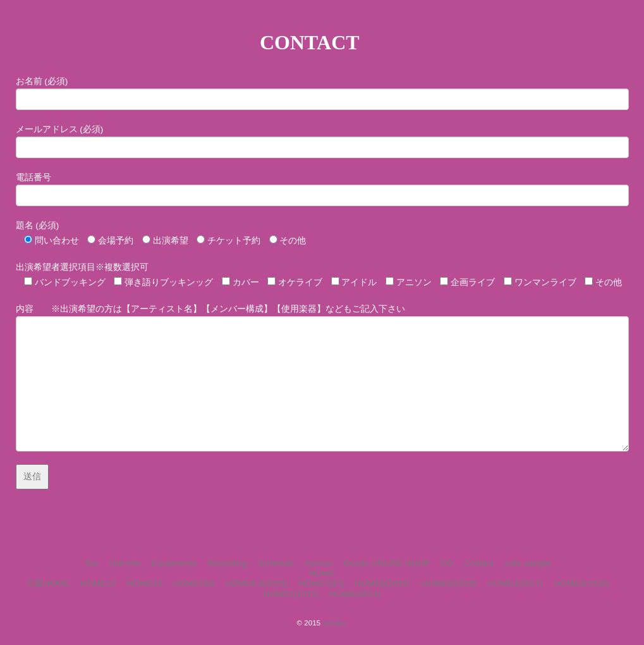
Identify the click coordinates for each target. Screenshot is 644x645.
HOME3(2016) (582, 583)
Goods (356, 563)
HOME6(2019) (382, 583)
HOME (322, 573)
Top (92, 563)
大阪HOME (48, 583)
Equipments (174, 563)
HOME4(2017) (515, 583)
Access (319, 563)
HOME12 (98, 583)
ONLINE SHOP (400, 563)
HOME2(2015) (291, 594)
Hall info (125, 563)
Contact (479, 563)
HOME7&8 (194, 583)
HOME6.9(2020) (256, 583)
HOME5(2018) (449, 583)
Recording (228, 563)
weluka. (335, 623)
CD (447, 563)
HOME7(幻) (321, 583)
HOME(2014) (355, 594)
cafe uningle (528, 563)
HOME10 (145, 583)
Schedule (276, 563)
